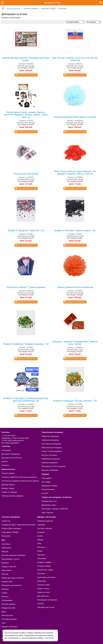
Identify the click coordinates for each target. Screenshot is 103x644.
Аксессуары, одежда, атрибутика (55, 509)
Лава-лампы (7, 570)
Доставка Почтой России (12, 458)
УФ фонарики (7, 600)
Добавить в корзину (27, 75)
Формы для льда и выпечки (13, 578)
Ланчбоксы (6, 544)
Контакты (5, 465)
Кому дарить (47, 478)
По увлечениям (48, 489)
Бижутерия (42, 581)
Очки (39, 543)
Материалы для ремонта (12, 585)
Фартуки (5, 552)
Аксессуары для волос (46, 577)
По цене (45, 493)
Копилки (5, 574)
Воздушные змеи (9, 608)
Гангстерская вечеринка (51, 444)
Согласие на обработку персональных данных (20, 481)
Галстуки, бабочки (45, 528)
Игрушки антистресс (10, 627)
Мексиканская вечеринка (52, 448)
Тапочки (41, 604)
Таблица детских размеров (12, 496)
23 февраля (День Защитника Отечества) (18, 525)
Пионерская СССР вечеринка (54, 466)
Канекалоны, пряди (45, 570)
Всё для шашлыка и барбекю (13, 555)
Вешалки (5, 563)
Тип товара (46, 482)
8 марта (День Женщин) (11, 528)
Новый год (6, 521)
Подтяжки (41, 525)
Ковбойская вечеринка (51, 459)
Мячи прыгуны (7, 615)
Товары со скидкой (9, 492)
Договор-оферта (8, 485)
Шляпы (40, 536)
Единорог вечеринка (50, 470)
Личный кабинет (8, 473)
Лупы (4, 623)
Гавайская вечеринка (50, 440)
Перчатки (41, 555)
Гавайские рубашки (45, 521)
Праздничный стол (49, 501)
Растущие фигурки (9, 619)
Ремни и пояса (43, 589)
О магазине (6, 450)
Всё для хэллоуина (49, 455)
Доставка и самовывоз (11, 454)
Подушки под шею (9, 567)
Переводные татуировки (47, 600)
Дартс (4, 612)
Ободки (40, 540)
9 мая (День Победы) (10, 532)
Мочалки (5, 589)
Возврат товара (8, 488)
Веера (40, 551)
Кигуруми (41, 532)
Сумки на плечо (44, 592)
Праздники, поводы (49, 486)
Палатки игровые (9, 604)
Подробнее (49, 638)
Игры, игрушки (47, 512)
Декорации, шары (49, 505)
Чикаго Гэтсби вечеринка (52, 451)
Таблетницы (7, 548)
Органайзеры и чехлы (10, 559)
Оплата (5, 462)
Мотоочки (41, 547)
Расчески (41, 574)
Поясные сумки (43, 585)
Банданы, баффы (44, 562)
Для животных (43, 596)
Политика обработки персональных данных (19, 477)
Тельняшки (42, 558)
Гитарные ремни (44, 566)
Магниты (5, 597)
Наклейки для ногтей (46, 607)
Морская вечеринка (49, 463)
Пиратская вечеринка (50, 436)
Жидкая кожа (7, 582)
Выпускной (6, 536)
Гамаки (4, 593)
